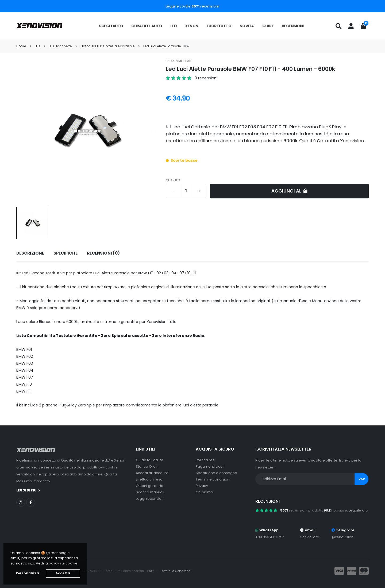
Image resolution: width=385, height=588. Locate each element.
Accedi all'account (152, 473)
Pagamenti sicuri (210, 466)
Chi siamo (204, 492)
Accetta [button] (63, 573)
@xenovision (342, 537)
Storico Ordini (148, 466)
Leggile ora (358, 510)
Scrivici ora (310, 537)
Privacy (202, 486)
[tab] (30, 253)
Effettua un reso (149, 479)
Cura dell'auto (147, 26)
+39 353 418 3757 (270, 537)
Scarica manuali (150, 492)
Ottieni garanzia (150, 486)
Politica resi (205, 460)
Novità (247, 26)
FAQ (151, 571)
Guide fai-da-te (150, 460)
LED (174, 26)
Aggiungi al (289, 191)
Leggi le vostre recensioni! (192, 6)
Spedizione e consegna (216, 473)
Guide (268, 26)
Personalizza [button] (27, 573)
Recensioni (293, 26)
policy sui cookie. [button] (63, 563)
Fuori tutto (219, 26)
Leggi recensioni (150, 499)
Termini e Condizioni (176, 571)
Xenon (192, 26)
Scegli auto (111, 26)
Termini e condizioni (213, 479)
